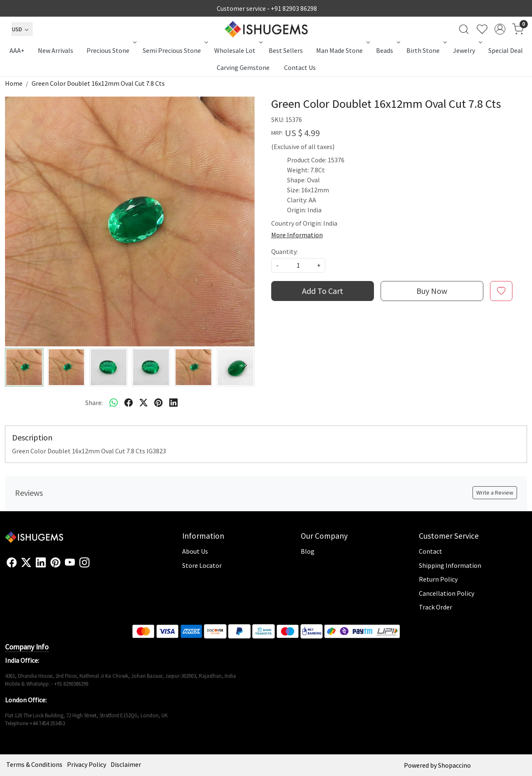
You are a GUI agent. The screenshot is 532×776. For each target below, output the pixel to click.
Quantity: (285, 251)
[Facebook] (12, 563)
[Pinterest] (55, 563)
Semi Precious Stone (174, 50)
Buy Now (432, 291)
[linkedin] (173, 403)
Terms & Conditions (34, 764)
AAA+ (17, 50)
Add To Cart (323, 291)
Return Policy (438, 579)
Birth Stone (426, 50)
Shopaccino (454, 765)
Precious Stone (111, 50)
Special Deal (506, 50)
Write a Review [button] (495, 492)
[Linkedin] (41, 563)
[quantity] (298, 265)
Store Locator (202, 565)
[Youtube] (70, 563)
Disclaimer (126, 764)
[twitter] (144, 403)
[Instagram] (84, 563)
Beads (387, 50)
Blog (308, 551)
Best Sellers (286, 50)
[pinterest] (158, 403)
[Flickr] (94, 566)
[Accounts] (500, 29)
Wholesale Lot (238, 50)
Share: (94, 403)
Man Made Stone (342, 50)
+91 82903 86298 (294, 8)
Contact (431, 551)
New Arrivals (56, 50)
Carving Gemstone (243, 67)
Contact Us (300, 67)
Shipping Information (450, 565)
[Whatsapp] (114, 403)
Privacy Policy (87, 764)
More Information (297, 235)
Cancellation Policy (447, 593)
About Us (195, 551)
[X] (26, 563)
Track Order (435, 607)
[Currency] (22, 29)
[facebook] (129, 403)
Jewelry (467, 50)
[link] (464, 29)
